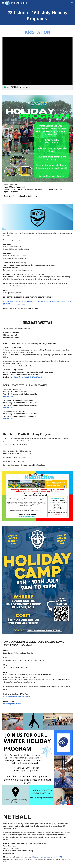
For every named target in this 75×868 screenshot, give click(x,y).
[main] (37, 16)
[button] (3, 3)
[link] (37, 63)
